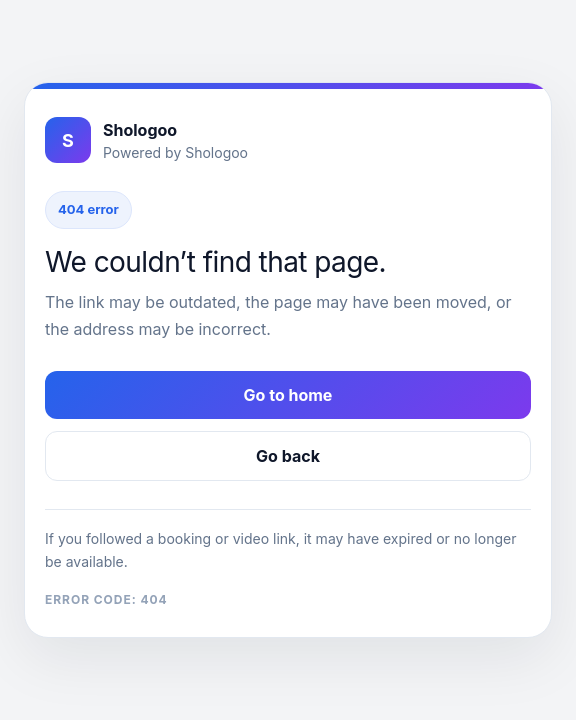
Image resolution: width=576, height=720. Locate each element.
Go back (288, 456)
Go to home (288, 395)
